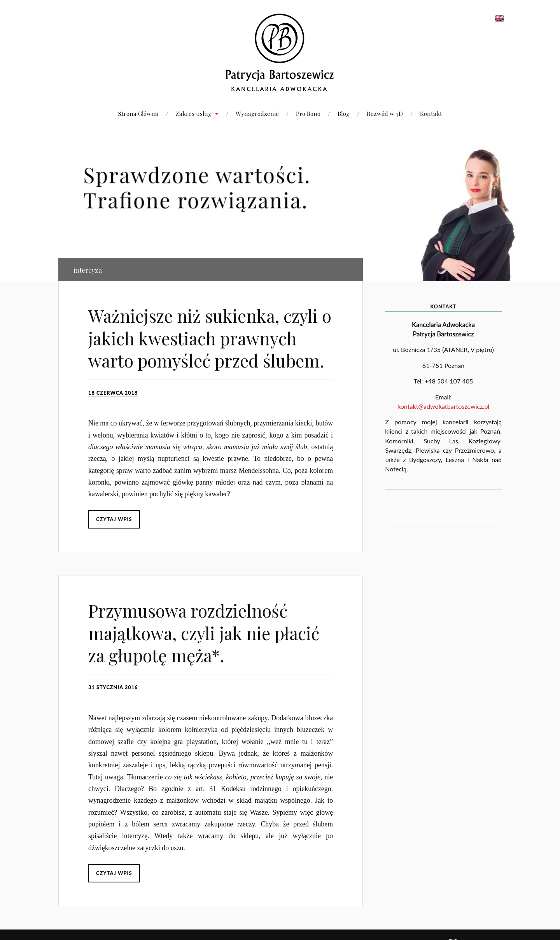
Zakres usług (193, 113)
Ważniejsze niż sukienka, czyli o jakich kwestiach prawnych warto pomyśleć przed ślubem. (210, 338)
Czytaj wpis (114, 519)
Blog (344, 113)
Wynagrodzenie (257, 113)
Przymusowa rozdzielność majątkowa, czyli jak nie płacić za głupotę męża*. (204, 633)
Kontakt (431, 113)
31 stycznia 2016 (113, 687)
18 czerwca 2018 (113, 393)
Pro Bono (308, 113)
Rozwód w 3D (385, 113)
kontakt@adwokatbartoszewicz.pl (443, 406)
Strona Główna (138, 113)
